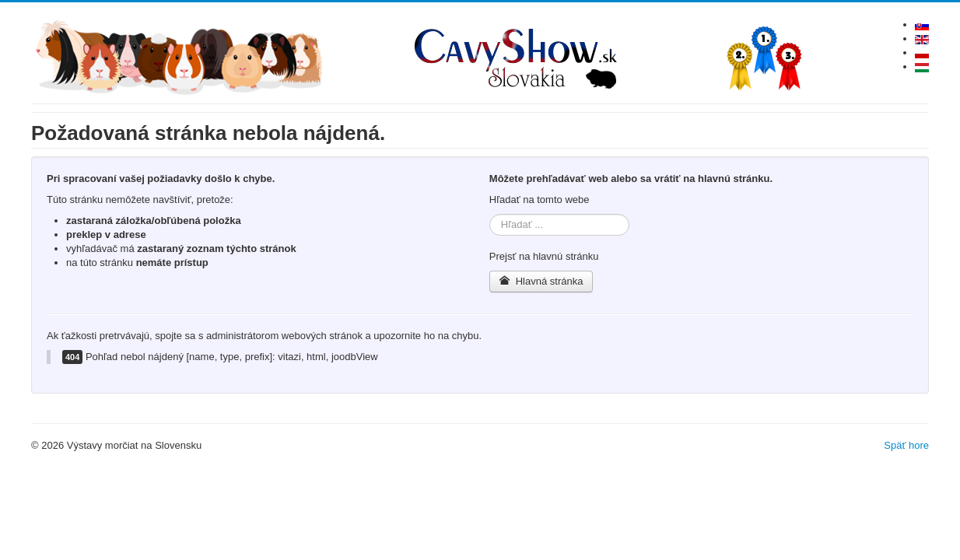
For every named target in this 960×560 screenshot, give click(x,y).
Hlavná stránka (541, 281)
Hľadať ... (490, 214)
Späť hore (906, 445)
